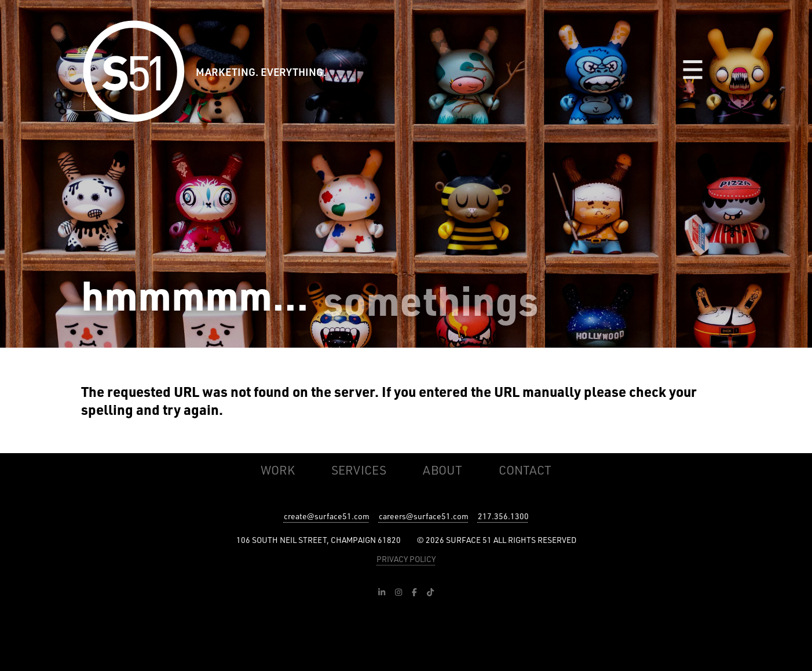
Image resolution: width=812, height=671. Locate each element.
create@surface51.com (327, 516)
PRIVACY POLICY (406, 559)
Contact (525, 470)
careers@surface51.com (424, 516)
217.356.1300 (503, 516)
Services (359, 470)
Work (278, 470)
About (442, 470)
